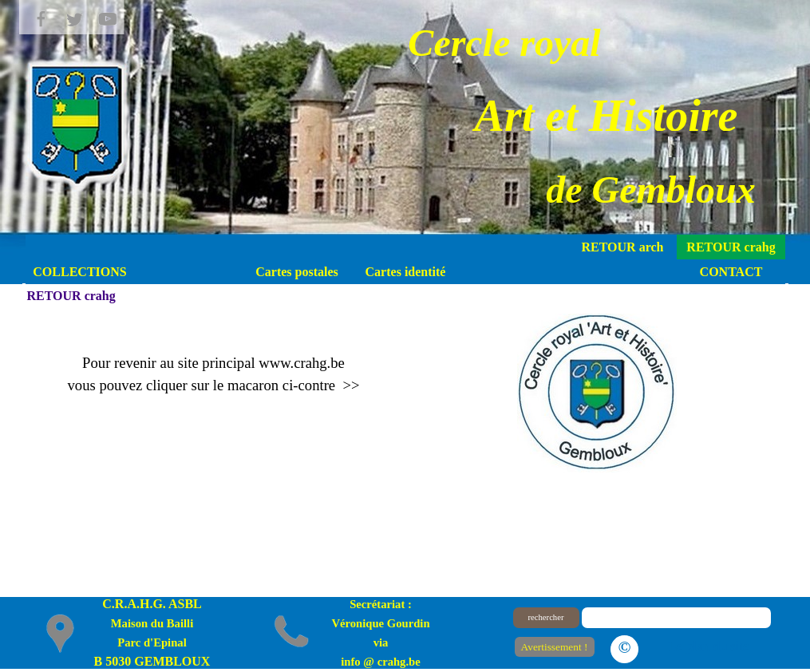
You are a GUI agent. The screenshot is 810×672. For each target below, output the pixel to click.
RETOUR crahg (731, 247)
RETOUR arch (623, 247)
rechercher (546, 617)
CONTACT (731, 272)
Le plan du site (709, 646)
